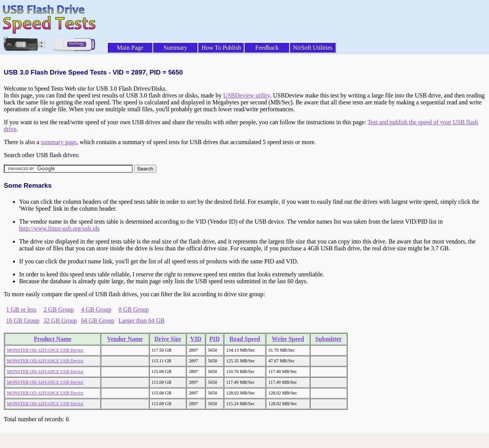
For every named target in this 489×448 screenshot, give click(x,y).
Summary (175, 48)
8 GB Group (134, 309)
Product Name (53, 339)
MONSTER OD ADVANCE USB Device (45, 350)
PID (215, 339)
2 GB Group (59, 309)
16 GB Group (23, 321)
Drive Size (168, 339)
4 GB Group (96, 309)
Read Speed (245, 339)
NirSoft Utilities (313, 48)
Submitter (328, 339)
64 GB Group (98, 321)
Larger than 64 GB (141, 321)
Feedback (267, 48)
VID (196, 339)
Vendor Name (125, 339)
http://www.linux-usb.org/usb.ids (59, 228)
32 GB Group (60, 321)
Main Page (130, 48)
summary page (59, 142)
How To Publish (221, 48)
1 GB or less (21, 309)
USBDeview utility (246, 95)
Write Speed (288, 339)
